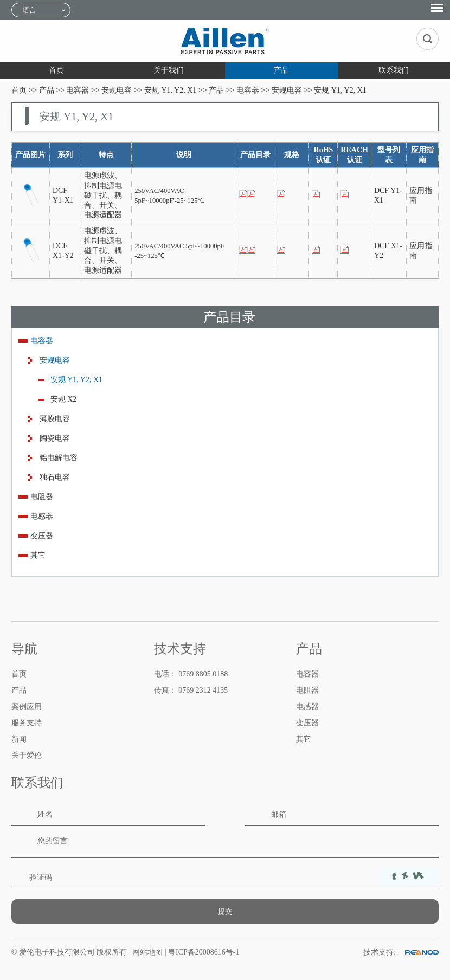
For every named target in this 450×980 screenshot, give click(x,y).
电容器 (78, 90)
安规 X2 (64, 399)
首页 (56, 70)
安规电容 (117, 90)
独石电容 (55, 477)
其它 (38, 555)
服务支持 (27, 723)
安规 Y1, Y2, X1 (170, 90)
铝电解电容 (59, 458)
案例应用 (27, 707)
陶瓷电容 (55, 438)
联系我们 (394, 70)
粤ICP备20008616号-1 (204, 952)
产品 (281, 70)
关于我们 (169, 70)
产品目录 (229, 317)
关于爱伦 (27, 755)
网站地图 (149, 952)
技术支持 (180, 649)
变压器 (42, 536)
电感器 (42, 516)
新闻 (19, 739)
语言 (29, 10)
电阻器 (42, 497)
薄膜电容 (55, 419)
